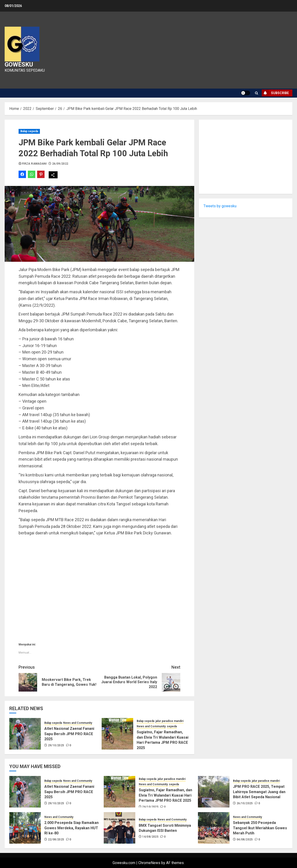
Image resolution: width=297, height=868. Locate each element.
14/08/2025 (150, 837)
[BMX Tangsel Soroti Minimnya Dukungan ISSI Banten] (119, 828)
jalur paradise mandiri (169, 721)
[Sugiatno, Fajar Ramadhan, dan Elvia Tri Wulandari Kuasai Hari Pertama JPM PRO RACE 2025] (117, 734)
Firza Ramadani (34, 164)
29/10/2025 (56, 745)
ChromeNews (149, 863)
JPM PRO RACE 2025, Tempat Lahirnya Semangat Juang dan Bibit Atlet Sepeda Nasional (259, 792)
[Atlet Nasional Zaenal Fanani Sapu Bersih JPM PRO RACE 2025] (25, 734)
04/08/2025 (245, 839)
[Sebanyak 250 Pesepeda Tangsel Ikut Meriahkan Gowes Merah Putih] (214, 828)
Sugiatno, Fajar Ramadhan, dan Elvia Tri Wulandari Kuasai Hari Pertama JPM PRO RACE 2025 (165, 795)
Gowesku (19, 64)
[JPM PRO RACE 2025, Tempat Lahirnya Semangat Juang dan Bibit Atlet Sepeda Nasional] (214, 792)
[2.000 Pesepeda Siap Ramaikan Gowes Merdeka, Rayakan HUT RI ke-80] (25, 828)
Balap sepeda (29, 131)
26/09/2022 (60, 164)
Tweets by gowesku (220, 206)
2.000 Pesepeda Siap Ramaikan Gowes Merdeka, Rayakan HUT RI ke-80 (71, 828)
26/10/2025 (150, 807)
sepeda (172, 726)
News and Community (78, 723)
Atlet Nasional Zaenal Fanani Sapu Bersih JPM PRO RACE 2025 (69, 734)
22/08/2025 (56, 839)
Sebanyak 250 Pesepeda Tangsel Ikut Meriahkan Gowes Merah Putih (260, 828)
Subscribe (275, 93)
